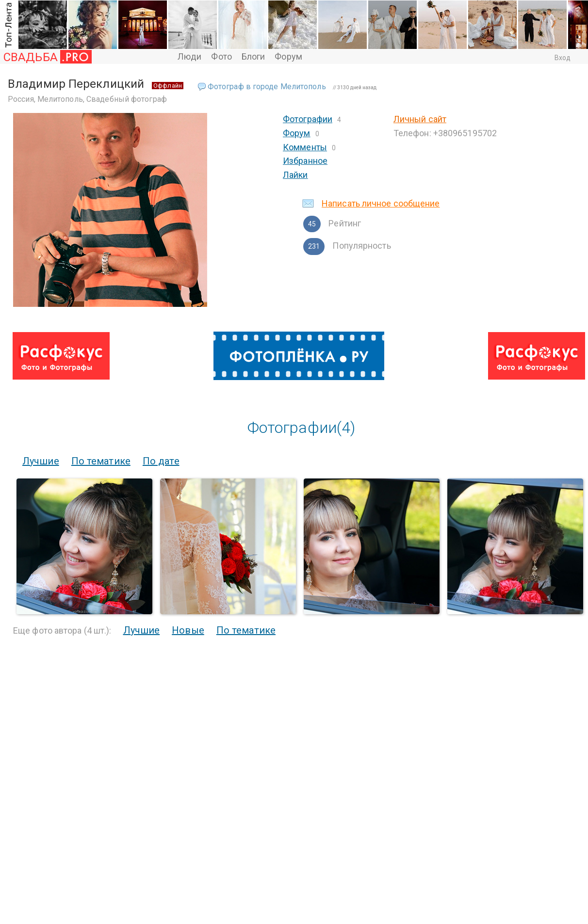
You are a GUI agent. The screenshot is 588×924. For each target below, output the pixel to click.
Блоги (253, 56)
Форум (288, 56)
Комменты (305, 147)
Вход (563, 58)
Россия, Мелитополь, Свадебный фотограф (87, 99)
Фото (221, 56)
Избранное (305, 161)
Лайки (295, 175)
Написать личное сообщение (381, 203)
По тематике (101, 461)
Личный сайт (420, 119)
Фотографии (308, 119)
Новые (188, 630)
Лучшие (41, 461)
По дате (161, 461)
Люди (189, 56)
